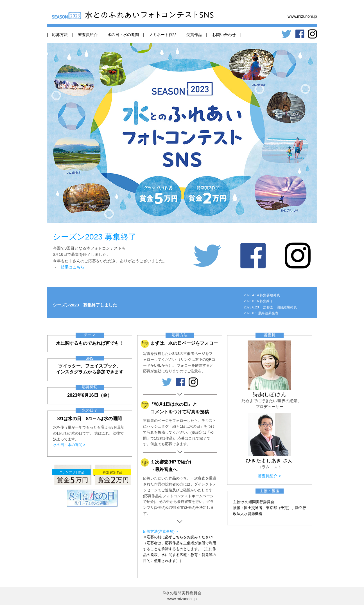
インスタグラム (72, 372)
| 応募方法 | (60, 35)
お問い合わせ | (225, 35)
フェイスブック (101, 366)
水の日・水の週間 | (124, 35)
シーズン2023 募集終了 (95, 237)
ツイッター (69, 366)
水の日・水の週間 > (69, 445)
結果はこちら (73, 267)
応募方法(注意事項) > (160, 531)
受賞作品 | (195, 35)
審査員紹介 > (269, 476)
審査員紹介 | (88, 35)
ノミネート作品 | (163, 35)
